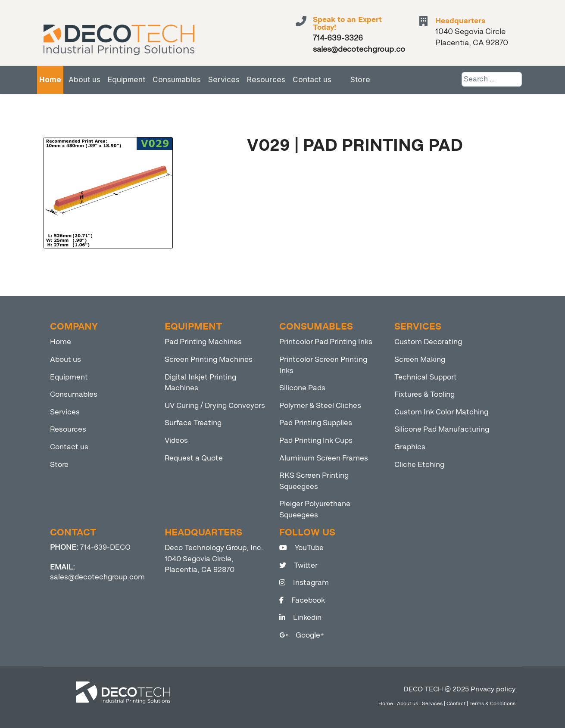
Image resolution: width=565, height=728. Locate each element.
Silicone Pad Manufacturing (442, 429)
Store (360, 80)
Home (50, 80)
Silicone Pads (302, 388)
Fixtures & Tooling (425, 394)
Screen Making (420, 359)
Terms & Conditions (492, 703)
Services (224, 80)
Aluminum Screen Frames (324, 458)
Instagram (304, 583)
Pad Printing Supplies (316, 423)
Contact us (312, 80)
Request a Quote (194, 458)
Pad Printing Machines (203, 342)
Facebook (302, 600)
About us (84, 80)
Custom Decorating (428, 342)
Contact (456, 703)
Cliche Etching (419, 465)
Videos (176, 440)
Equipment (126, 80)
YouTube (301, 548)
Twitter (298, 565)
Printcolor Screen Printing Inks (323, 365)
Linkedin (300, 618)
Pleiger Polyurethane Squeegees (315, 509)
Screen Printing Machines (209, 359)
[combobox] (492, 79)
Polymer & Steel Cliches (320, 406)
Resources (266, 80)
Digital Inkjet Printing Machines (200, 383)
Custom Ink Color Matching (441, 412)
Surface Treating (193, 423)
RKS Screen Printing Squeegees (314, 481)
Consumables (177, 80)
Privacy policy (493, 689)
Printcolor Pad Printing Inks (326, 342)
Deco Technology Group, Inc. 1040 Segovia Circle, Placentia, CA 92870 (214, 559)
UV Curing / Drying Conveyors (215, 406)
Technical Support (426, 377)
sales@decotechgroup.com (97, 577)
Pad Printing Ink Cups (316, 440)
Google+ (302, 635)
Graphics (410, 447)
